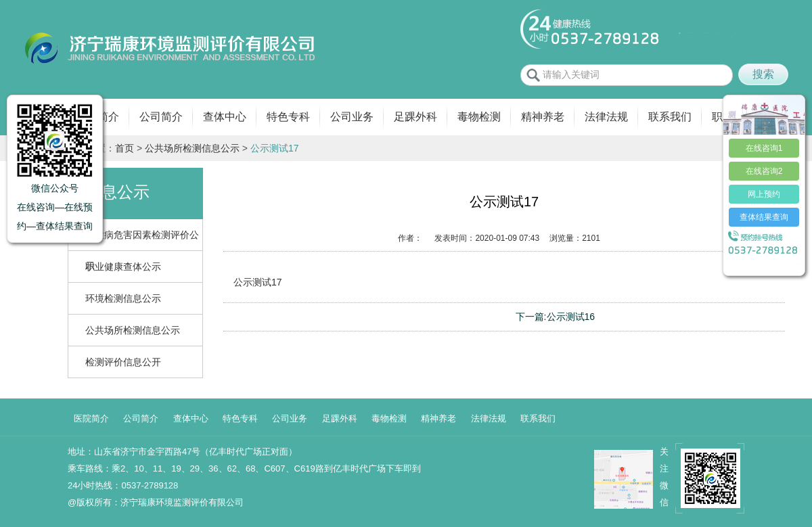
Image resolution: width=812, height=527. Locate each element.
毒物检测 (479, 117)
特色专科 (288, 117)
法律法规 (606, 117)
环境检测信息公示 (123, 298)
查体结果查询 (764, 217)
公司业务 (352, 117)
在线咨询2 (764, 171)
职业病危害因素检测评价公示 (142, 240)
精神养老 (543, 117)
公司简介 (161, 117)
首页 (125, 148)
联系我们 (670, 117)
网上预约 (764, 194)
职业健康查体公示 (123, 267)
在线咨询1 (764, 148)
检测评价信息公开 (123, 362)
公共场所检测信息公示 (192, 148)
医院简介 (91, 418)
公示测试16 (571, 317)
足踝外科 (415, 117)
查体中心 (225, 117)
